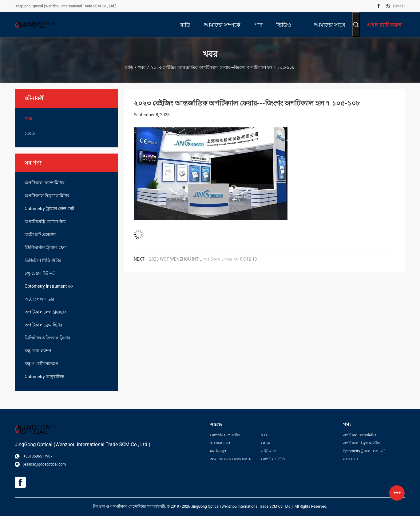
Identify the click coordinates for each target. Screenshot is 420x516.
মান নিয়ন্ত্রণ (218, 451)
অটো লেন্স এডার (40, 299)
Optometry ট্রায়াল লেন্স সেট (50, 209)
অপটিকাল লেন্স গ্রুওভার (46, 312)
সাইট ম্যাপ (268, 451)
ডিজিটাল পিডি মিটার (43, 260)
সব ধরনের (351, 459)
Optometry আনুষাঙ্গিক (44, 377)
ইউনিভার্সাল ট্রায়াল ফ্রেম (46, 247)
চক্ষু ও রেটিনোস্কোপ (42, 364)
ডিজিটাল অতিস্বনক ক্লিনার (48, 338)
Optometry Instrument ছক (49, 286)
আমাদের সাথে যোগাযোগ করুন (231, 459)
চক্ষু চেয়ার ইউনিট (40, 273)
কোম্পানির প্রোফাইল (225, 435)
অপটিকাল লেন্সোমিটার (45, 183)
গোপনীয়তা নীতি (273, 459)
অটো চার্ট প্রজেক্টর (40, 234)
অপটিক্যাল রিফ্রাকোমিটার (47, 196)
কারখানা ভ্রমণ (220, 443)
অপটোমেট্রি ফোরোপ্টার (45, 222)
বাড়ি (129, 67)
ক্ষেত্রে (30, 133)
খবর (142, 67)
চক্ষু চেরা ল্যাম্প (38, 351)
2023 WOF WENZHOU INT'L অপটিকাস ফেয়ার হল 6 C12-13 (203, 259)
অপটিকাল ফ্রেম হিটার (44, 325)
